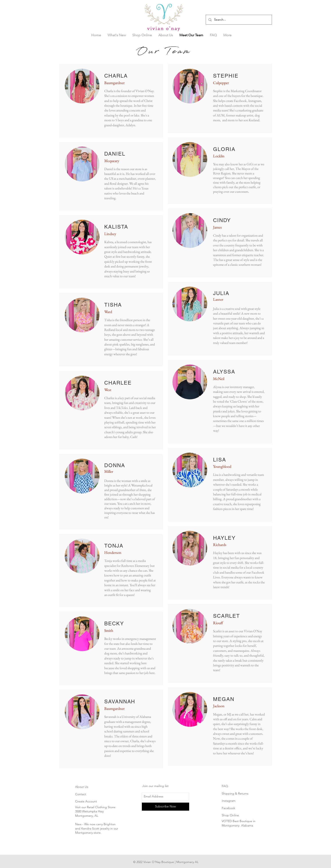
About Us (82, 787)
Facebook (228, 808)
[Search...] (238, 20)
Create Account (86, 801)
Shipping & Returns (235, 793)
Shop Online (230, 815)
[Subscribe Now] (165, 807)
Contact (81, 794)
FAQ (225, 786)
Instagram (229, 801)
